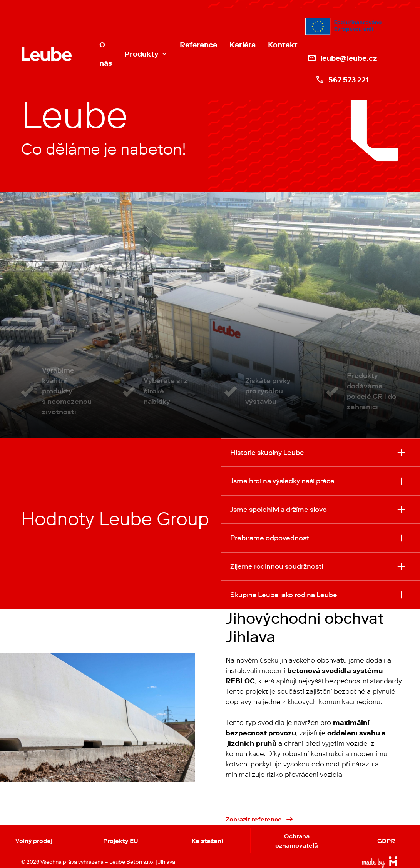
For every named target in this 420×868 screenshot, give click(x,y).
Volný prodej (34, 841)
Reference (198, 45)
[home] (47, 54)
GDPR (386, 841)
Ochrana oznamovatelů (297, 841)
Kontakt (283, 45)
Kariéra (243, 45)
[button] (146, 54)
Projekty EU (121, 841)
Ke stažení (207, 841)
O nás (106, 54)
